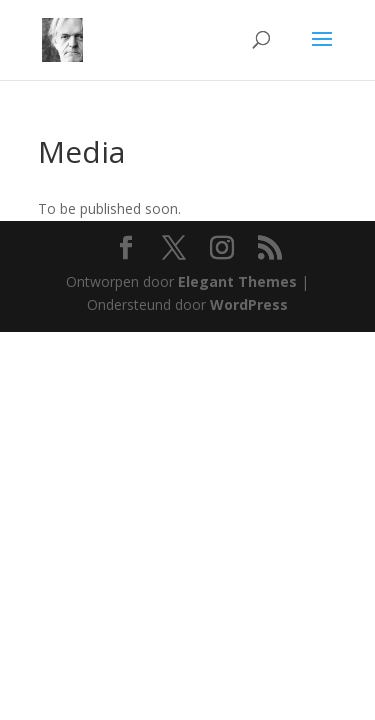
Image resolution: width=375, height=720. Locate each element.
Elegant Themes (237, 281)
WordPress (249, 304)
